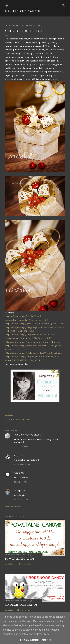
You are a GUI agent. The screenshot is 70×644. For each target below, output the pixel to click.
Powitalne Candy (20, 558)
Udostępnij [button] (10, 415)
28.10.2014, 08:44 (22, 464)
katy (16, 491)
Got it (47, 640)
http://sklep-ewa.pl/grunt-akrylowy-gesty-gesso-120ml (34, 324)
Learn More (29, 640)
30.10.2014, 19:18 (21, 500)
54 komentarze (23, 564)
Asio (16, 473)
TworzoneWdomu (24, 435)
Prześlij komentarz (16, 507)
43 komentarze (23, 610)
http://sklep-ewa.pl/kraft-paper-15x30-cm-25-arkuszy (33, 353)
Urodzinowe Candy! (21, 605)
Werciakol (25, 419)
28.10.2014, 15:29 (21, 482)
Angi (17, 455)
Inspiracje (15, 419)
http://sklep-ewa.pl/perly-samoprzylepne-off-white (32, 342)
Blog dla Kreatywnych (22, 11)
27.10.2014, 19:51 (21, 447)
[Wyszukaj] (63, 5)
